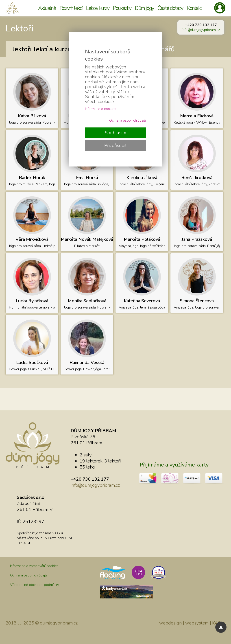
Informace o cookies (101, 109)
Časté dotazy (170, 8)
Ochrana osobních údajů (28, 575)
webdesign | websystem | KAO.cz (192, 623)
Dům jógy (144, 8)
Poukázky (122, 8)
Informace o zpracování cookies (34, 566)
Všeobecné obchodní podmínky (35, 585)
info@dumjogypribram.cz (201, 30)
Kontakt (194, 8)
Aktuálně (47, 8)
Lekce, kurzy (98, 8)
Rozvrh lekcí (71, 8)
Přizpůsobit (115, 146)
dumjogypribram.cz (59, 623)
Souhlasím (115, 133)
